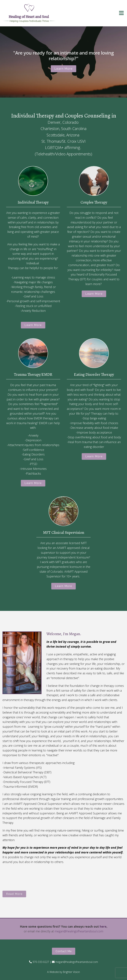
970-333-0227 (41, 962)
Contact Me (64, 951)
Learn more (63, 69)
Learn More (33, 325)
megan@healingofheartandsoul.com (79, 931)
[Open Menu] (121, 13)
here (103, 926)
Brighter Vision (71, 972)
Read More (14, 894)
